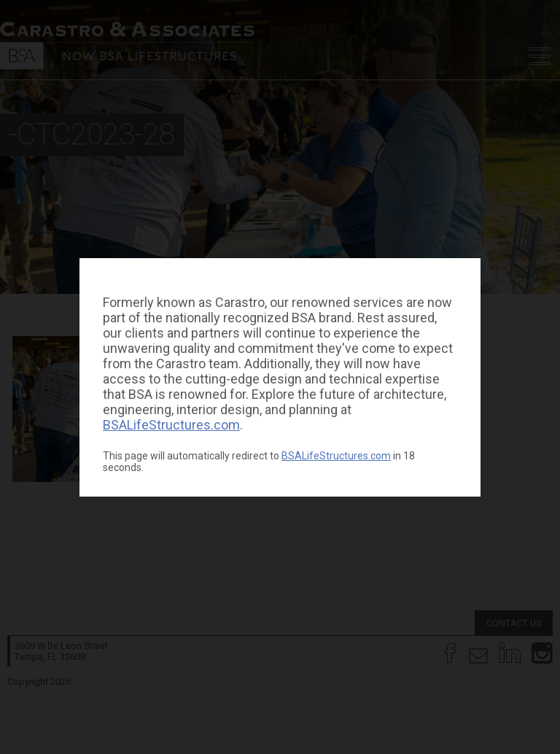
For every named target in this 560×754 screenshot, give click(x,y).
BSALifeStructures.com (171, 425)
